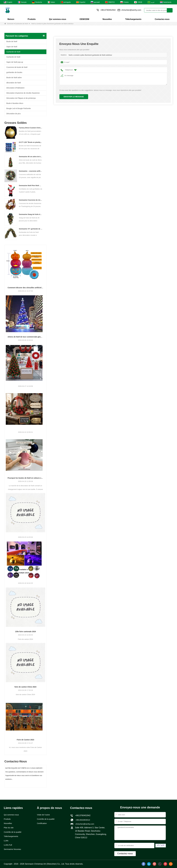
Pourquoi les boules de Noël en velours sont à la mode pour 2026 (25, 478)
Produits (32, 19)
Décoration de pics (14, 114)
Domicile (9, 24)
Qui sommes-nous (58, 19)
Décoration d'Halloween (15, 88)
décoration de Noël (14, 83)
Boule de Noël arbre (14, 78)
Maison (11, 19)
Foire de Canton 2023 (25, 740)
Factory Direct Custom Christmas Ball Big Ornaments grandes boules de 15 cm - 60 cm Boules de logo (31, 128)
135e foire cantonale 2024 (25, 632)
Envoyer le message (74, 97)
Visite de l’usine (44, 815)
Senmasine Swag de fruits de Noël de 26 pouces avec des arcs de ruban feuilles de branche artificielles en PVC (31, 214)
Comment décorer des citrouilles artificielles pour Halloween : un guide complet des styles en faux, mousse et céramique (25, 288)
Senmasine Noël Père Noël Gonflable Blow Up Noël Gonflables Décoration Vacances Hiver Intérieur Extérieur (31, 186)
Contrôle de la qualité (13, 832)
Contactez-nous (162, 19)
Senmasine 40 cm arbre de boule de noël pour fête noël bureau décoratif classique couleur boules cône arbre (31, 157)
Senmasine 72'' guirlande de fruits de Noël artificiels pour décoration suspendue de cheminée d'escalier (31, 229)
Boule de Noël (12, 41)
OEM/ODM (84, 19)
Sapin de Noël (12, 47)
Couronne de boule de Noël (17, 67)
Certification (42, 824)
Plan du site (9, 828)
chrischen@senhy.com (131, 10)
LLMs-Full (8, 846)
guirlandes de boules (14, 72)
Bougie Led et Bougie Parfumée (19, 108)
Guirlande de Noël (22, 24)
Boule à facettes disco (15, 103)
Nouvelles (107, 19)
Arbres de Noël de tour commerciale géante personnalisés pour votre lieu (25, 337)
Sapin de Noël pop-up (15, 62)
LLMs (6, 841)
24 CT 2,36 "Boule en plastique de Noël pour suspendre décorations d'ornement (31, 142)
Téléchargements (133, 19)
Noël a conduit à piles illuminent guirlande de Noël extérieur (90, 55)
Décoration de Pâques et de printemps (21, 98)
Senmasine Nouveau (13, 850)
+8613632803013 (82, 820)
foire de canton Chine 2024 (25, 687)
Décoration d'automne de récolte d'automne (23, 93)
